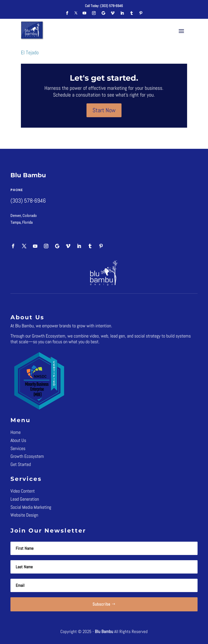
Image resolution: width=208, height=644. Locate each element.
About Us (18, 440)
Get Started (21, 464)
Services (18, 448)
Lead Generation (25, 499)
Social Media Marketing (31, 507)
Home (16, 432)
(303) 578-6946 (111, 6)
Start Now (104, 110)
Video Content (23, 491)
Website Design (24, 515)
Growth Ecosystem (27, 456)
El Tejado (30, 52)
